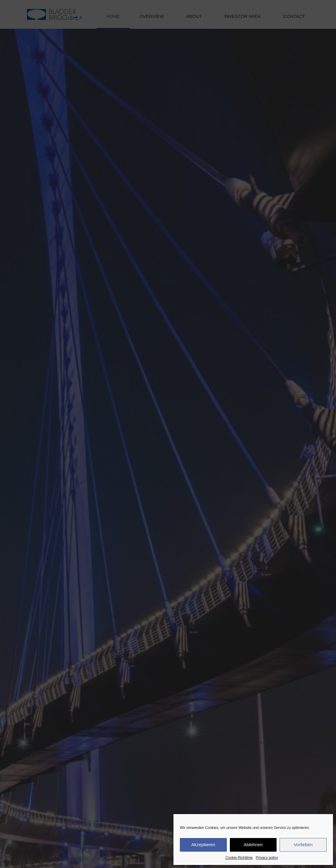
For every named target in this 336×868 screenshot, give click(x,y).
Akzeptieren (203, 845)
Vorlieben (303, 845)
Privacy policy (267, 858)
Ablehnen (253, 845)
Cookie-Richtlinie (239, 858)
